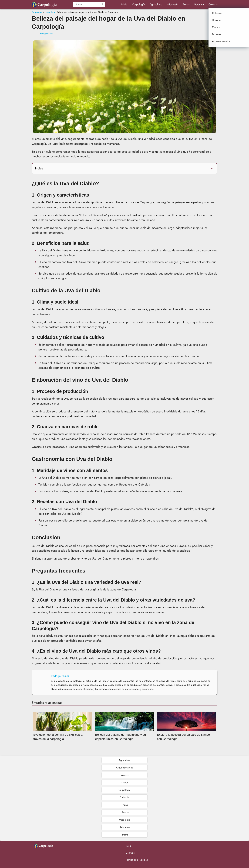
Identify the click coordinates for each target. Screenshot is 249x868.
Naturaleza (124, 827)
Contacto (130, 853)
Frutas (186, 4)
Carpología (138, 4)
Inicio (124, 4)
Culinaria (124, 797)
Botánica (199, 4)
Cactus (125, 782)
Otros (212, 4)
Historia (125, 812)
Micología (172, 4)
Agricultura (156, 4)
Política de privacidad (137, 860)
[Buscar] (102, 4)
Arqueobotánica (124, 768)
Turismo (124, 835)
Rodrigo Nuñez (47, 34)
